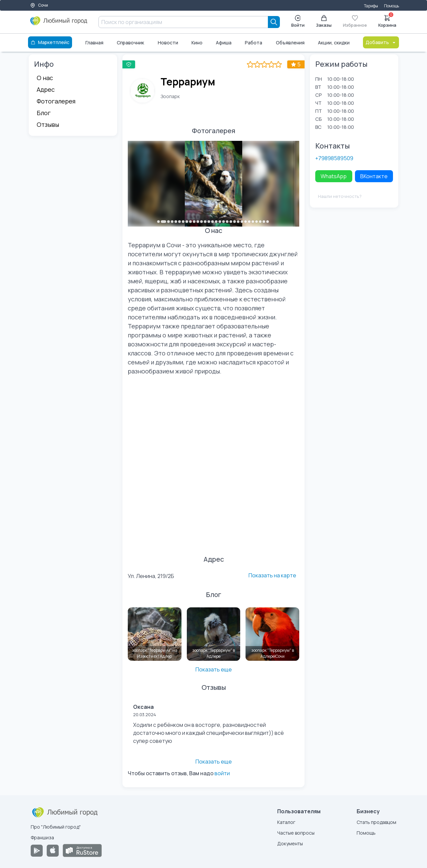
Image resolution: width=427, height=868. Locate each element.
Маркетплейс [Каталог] (50, 42)
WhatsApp (334, 176)
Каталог (286, 822)
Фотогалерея (56, 101)
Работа (254, 43)
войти (222, 773)
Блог (44, 113)
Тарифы (371, 6)
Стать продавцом (376, 822)
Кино (197, 43)
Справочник (130, 43)
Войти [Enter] (298, 22)
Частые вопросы (296, 833)
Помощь (391, 6)
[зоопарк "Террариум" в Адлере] (214, 634)
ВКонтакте (374, 176)
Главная (94, 43)
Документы (290, 843)
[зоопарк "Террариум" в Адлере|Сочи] (272, 634)
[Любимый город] (59, 23)
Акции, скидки (334, 43)
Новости (168, 43)
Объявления (290, 43)
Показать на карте (272, 575)
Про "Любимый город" (56, 827)
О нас (45, 78)
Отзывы (48, 124)
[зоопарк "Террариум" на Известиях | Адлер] (155, 634)
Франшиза (42, 837)
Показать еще (214, 669)
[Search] (274, 22)
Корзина (387, 21)
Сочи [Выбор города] (39, 5)
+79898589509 (334, 158)
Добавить (381, 42)
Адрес (46, 89)
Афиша (224, 43)
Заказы (324, 22)
